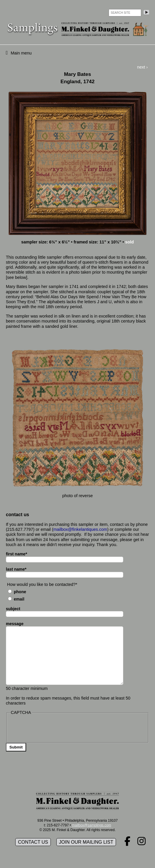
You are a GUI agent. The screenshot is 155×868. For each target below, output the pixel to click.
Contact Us (33, 842)
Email (19, 599)
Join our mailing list (86, 842)
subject (13, 609)
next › (142, 67)
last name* (16, 569)
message (15, 624)
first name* (16, 554)
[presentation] (55, 728)
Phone (20, 592)
